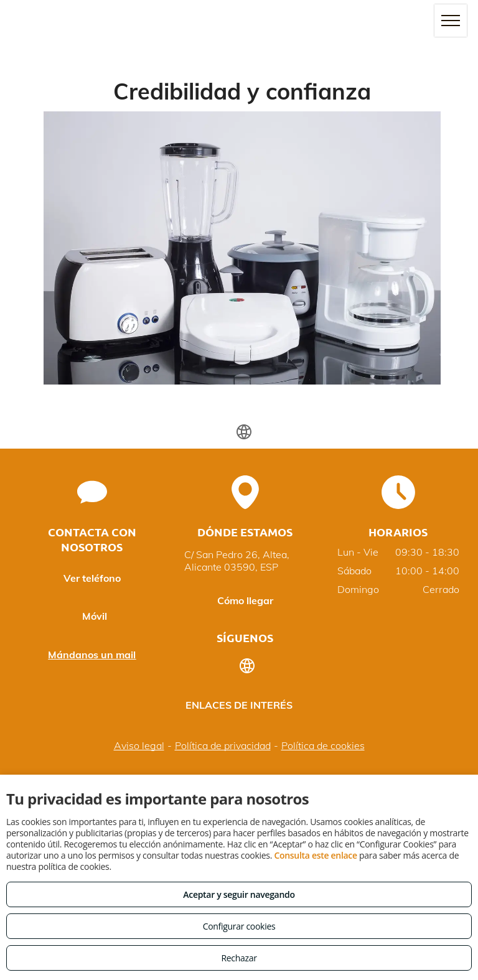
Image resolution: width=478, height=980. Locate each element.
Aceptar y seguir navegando (239, 894)
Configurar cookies (239, 926)
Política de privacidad (223, 745)
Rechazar (239, 958)
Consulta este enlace (315, 855)
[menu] (451, 21)
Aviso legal (139, 745)
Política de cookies (323, 745)
